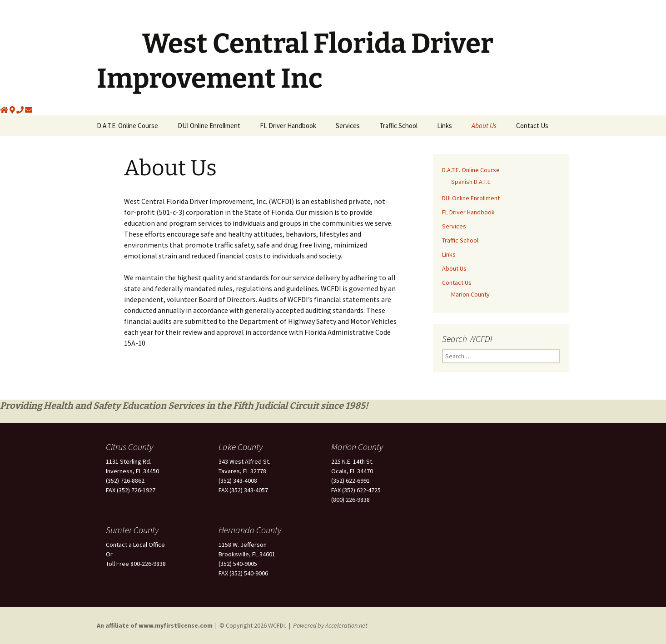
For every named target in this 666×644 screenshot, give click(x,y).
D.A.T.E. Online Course (127, 126)
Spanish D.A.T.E (471, 182)
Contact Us (532, 126)
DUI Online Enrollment (209, 126)
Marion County (470, 294)
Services (348, 126)
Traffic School (398, 126)
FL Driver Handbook (288, 126)
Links (445, 126)
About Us (484, 126)
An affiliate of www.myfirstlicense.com (155, 625)
